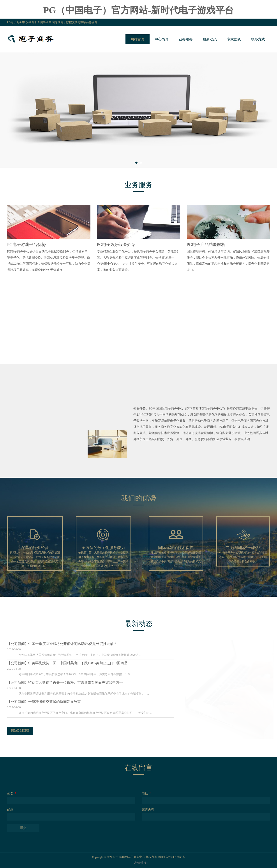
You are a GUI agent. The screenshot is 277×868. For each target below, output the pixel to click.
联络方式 (258, 39)
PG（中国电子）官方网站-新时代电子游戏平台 (138, 10)
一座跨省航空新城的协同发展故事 (50, 702)
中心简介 (162, 39)
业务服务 (186, 39)
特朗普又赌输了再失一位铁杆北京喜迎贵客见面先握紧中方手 (71, 682)
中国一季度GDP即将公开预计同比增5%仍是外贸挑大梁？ (68, 644)
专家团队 (234, 39)
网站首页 (138, 39)
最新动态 (210, 39)
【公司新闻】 (14, 644)
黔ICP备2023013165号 (172, 857)
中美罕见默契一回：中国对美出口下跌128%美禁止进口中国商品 (74, 663)
